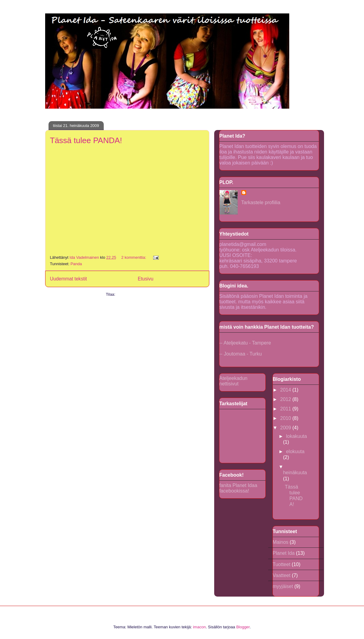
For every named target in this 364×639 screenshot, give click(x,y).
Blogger (243, 627)
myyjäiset (283, 586)
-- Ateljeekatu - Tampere (245, 343)
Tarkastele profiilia (261, 202)
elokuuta (295, 451)
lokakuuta (296, 436)
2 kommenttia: (134, 257)
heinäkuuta (295, 473)
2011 (286, 409)
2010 (286, 418)
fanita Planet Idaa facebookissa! (238, 488)
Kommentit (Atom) (133, 294)
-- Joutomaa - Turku (241, 354)
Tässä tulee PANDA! (86, 140)
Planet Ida (284, 553)
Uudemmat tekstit (68, 279)
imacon (199, 627)
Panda (76, 264)
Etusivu (146, 279)
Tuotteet (282, 564)
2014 (286, 390)
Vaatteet (282, 575)
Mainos (281, 542)
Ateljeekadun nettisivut (234, 381)
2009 (286, 428)
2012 (286, 399)
